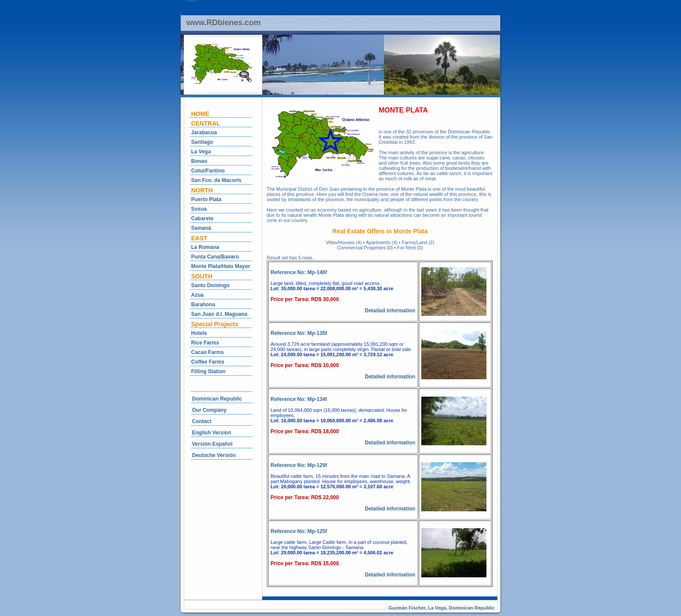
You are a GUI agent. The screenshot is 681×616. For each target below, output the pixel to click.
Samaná (201, 228)
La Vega (201, 152)
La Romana (205, 247)
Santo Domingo (210, 285)
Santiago (202, 142)
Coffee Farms (208, 362)
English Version (212, 433)
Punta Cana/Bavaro (215, 257)
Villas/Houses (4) (344, 242)
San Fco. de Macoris (216, 180)
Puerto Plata (206, 199)
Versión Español (212, 444)
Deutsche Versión (214, 455)
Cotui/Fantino (208, 171)
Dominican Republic (217, 399)
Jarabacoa (204, 132)
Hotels (199, 333)
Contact (202, 421)
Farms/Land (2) (418, 242)
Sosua (199, 209)
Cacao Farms (207, 352)
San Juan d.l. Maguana (219, 314)
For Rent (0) (410, 248)
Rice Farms (205, 343)
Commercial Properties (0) (365, 248)
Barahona (203, 305)
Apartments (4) (382, 242)
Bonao (199, 161)
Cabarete (202, 219)
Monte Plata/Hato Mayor (221, 266)
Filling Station (208, 371)
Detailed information (390, 311)
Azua (197, 295)
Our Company (209, 410)
